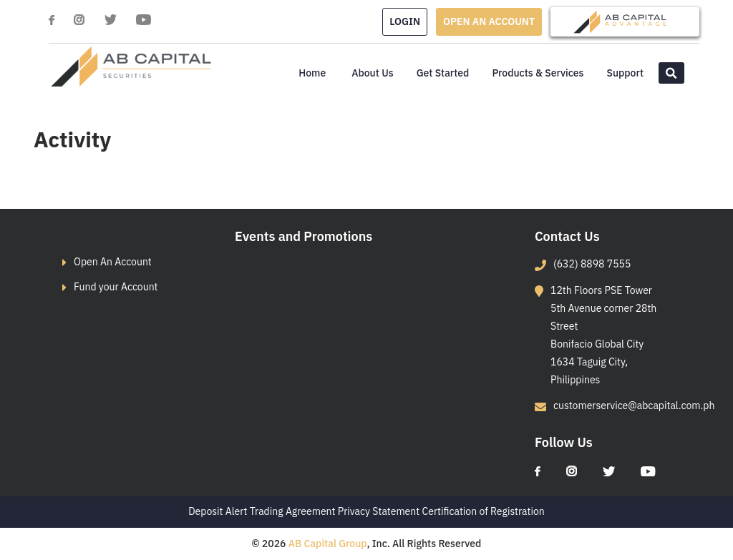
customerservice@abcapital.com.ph (634, 406)
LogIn (405, 21)
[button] (671, 73)
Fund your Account (116, 287)
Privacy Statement (379, 511)
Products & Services (538, 73)
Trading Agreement (293, 511)
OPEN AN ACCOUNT (489, 21)
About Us (372, 73)
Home (312, 73)
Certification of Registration (484, 511)
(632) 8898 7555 (592, 264)
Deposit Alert (218, 511)
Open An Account (113, 262)
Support (625, 73)
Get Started (443, 73)
